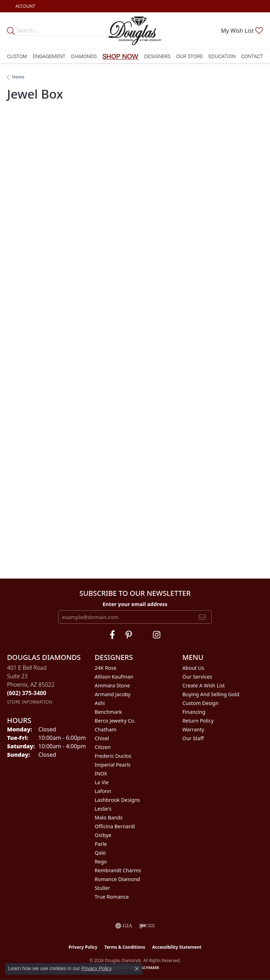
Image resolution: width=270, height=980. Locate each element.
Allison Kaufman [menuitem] (114, 677)
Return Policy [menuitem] (198, 721)
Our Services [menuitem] (197, 677)
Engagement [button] (49, 56)
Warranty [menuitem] (193, 729)
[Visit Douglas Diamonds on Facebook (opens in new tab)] (112, 635)
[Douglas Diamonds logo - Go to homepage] (135, 31)
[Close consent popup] (137, 969)
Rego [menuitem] (101, 862)
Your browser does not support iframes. (135, 332)
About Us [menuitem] (193, 668)
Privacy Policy (83, 947)
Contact (252, 56)
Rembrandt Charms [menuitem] (118, 870)
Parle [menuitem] (101, 844)
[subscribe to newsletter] (202, 617)
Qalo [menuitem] (100, 853)
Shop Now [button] (120, 56)
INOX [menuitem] (101, 773)
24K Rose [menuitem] (105, 668)
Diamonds (84, 56)
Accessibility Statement (177, 947)
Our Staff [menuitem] (193, 738)
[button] (25, 6)
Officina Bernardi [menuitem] (115, 826)
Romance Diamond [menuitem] (117, 879)
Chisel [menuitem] (102, 738)
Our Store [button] (189, 56)
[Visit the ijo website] (147, 926)
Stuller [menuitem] (102, 888)
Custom (17, 56)
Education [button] (222, 56)
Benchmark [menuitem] (108, 712)
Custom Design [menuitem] (201, 703)
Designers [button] (157, 56)
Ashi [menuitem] (100, 703)
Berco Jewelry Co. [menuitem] (115, 721)
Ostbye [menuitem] (103, 835)
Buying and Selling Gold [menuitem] (211, 694)
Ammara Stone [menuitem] (112, 685)
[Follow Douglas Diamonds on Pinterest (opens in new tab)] (129, 635)
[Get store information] (30, 702)
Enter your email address (135, 604)
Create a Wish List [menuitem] (204, 685)
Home (18, 77)
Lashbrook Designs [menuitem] (117, 800)
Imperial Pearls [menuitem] (112, 765)
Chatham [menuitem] (105, 729)
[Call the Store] (27, 693)
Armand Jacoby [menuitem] (112, 694)
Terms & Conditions (125, 947)
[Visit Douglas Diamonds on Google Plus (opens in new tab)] (157, 635)
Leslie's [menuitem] (103, 809)
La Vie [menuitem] (102, 782)
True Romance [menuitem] (112, 897)
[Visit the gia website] (124, 926)
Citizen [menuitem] (103, 747)
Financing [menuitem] (194, 712)
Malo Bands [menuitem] (108, 817)
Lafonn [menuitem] (103, 791)
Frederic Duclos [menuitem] (113, 756)
